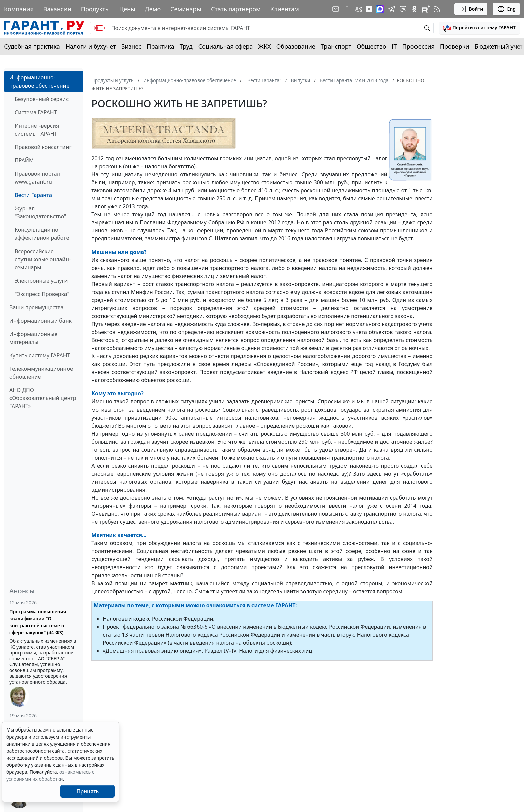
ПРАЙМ (24, 160)
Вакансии (57, 9)
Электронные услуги (41, 281)
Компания (19, 9)
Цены (127, 9)
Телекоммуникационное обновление (41, 373)
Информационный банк (40, 321)
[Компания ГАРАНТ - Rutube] (426, 9)
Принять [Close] (88, 791)
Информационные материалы (33, 338)
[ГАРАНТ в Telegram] (392, 9)
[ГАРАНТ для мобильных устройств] (347, 9)
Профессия (419, 46)
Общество (371, 46)
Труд (186, 46)
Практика (160, 46)
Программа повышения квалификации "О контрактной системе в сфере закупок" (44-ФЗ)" (38, 622)
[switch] (99, 28)
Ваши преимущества (37, 307)
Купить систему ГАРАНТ (40, 355)
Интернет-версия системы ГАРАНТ (37, 130)
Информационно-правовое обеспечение (39, 82)
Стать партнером (236, 9)
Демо (153, 9)
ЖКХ (265, 46)
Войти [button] (471, 9)
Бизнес (131, 46)
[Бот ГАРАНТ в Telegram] (403, 9)
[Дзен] (369, 9)
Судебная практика (32, 46)
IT (394, 46)
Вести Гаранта (33, 195)
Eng (506, 9)
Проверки (455, 46)
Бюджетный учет (499, 46)
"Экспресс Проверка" (42, 294)
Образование (296, 46)
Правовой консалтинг (43, 147)
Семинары (186, 9)
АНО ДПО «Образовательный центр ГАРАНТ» (43, 398)
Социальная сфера (226, 46)
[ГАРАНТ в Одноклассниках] (414, 9)
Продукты (95, 9)
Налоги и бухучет (91, 46)
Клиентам (285, 9)
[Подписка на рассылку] (336, 9)
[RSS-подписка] (437, 9)
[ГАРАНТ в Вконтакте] (358, 9)
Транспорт (336, 46)
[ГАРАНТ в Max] (380, 9)
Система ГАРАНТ (36, 112)
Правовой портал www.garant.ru (37, 178)
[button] (480, 28)
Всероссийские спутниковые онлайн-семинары (43, 259)
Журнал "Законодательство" (41, 212)
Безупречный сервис (42, 99)
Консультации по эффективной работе (42, 234)
